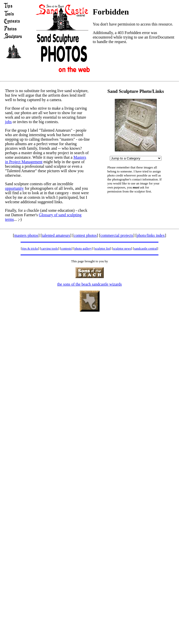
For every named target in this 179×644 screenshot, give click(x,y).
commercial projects (117, 235)
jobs (8, 122)
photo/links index (151, 235)
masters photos (26, 235)
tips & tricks (30, 248)
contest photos (85, 235)
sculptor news (122, 248)
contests (66, 248)
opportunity (14, 188)
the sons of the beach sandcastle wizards (89, 284)
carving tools (50, 248)
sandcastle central (146, 248)
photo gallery (83, 248)
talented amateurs (56, 235)
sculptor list (102, 248)
